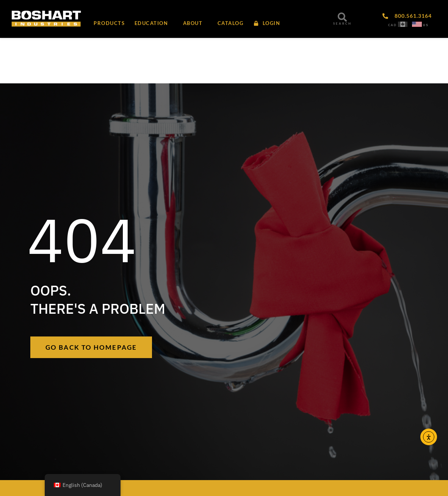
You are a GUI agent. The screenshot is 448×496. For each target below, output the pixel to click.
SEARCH (342, 23)
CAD (392, 25)
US (426, 25)
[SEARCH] (342, 17)
